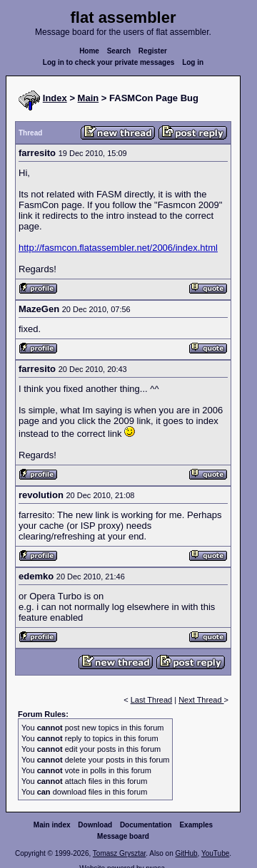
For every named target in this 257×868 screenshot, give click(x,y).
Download (95, 825)
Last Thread (152, 700)
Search (119, 51)
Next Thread (201, 700)
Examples (196, 825)
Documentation (146, 825)
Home (89, 51)
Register (153, 51)
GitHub (186, 853)
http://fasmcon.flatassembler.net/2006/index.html (118, 248)
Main (89, 98)
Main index (52, 825)
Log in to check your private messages (109, 62)
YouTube (215, 853)
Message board (123, 836)
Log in (193, 62)
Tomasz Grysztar (119, 853)
